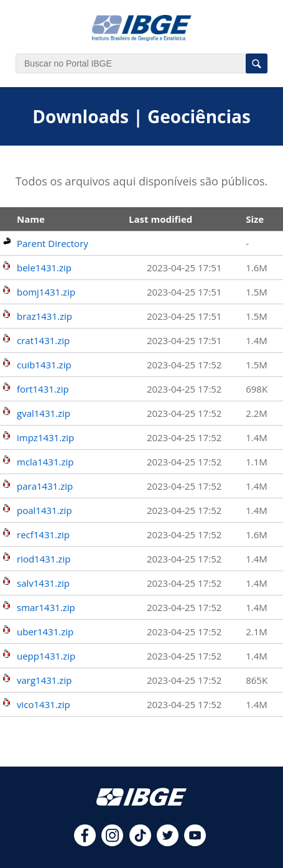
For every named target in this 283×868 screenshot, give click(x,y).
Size (255, 219)
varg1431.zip (44, 680)
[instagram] (112, 842)
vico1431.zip (44, 704)
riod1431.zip (44, 559)
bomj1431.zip (46, 292)
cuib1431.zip (44, 365)
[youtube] (195, 842)
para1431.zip (45, 486)
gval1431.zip (44, 413)
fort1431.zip (43, 389)
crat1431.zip (43, 340)
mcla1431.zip (45, 462)
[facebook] (85, 842)
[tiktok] (140, 842)
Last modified (160, 219)
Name (31, 219)
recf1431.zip (43, 534)
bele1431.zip (44, 268)
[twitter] (168, 842)
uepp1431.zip (46, 656)
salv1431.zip (43, 583)
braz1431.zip (44, 316)
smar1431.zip (46, 607)
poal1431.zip (44, 510)
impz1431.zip (45, 437)
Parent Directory (53, 243)
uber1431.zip (45, 632)
